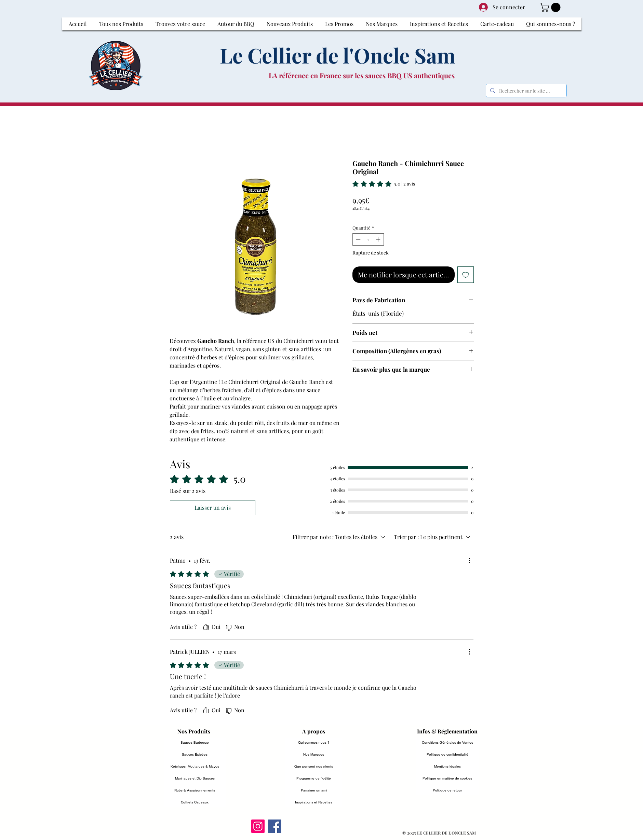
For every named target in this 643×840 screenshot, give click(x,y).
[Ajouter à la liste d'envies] (466, 275)
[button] (551, 7)
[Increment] (379, 239)
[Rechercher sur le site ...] (526, 91)
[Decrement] (358, 239)
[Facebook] (275, 826)
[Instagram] (258, 826)
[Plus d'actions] (469, 561)
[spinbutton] (368, 239)
